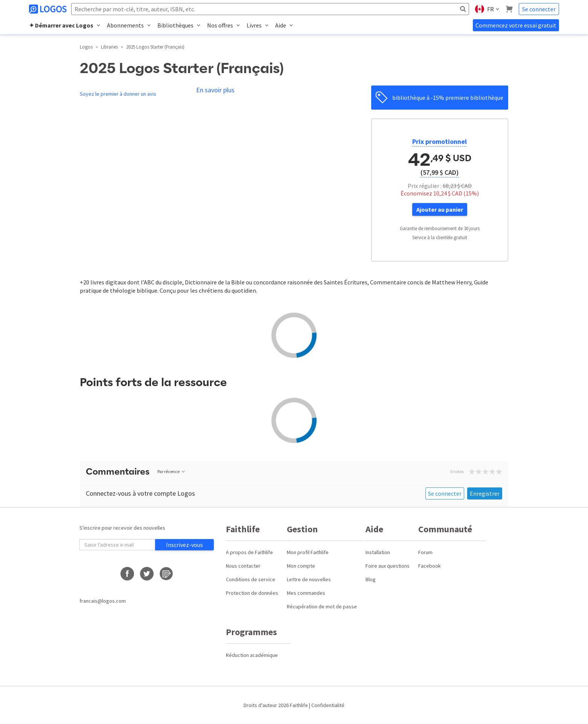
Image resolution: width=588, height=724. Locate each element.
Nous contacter (243, 566)
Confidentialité (328, 705)
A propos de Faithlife (249, 552)
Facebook (430, 566)
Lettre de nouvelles (309, 579)
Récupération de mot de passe (322, 606)
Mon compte (301, 566)
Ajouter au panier (440, 209)
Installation (378, 552)
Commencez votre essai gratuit (516, 25)
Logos (86, 47)
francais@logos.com (103, 601)
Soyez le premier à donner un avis (118, 94)
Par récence (171, 471)
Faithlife (299, 705)
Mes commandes (306, 593)
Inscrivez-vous (184, 545)
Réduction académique (252, 655)
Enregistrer (485, 493)
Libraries (109, 47)
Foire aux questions (388, 566)
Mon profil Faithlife (308, 552)
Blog (371, 579)
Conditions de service (251, 579)
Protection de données (252, 593)
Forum (425, 552)
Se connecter (539, 9)
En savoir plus (215, 90)
